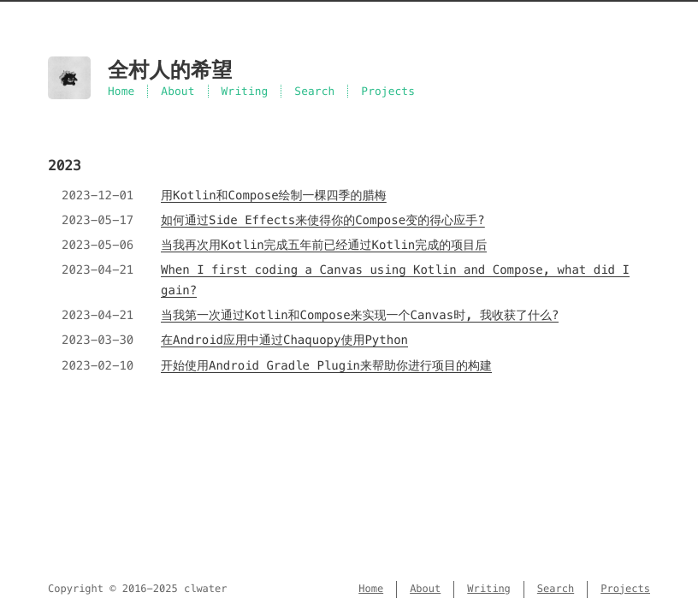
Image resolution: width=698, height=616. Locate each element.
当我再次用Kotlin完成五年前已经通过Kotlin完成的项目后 (324, 245)
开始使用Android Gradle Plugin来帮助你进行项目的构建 (326, 365)
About (177, 91)
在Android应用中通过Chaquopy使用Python (284, 340)
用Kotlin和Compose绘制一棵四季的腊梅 (274, 195)
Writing (245, 91)
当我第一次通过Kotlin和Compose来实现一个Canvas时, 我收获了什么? (360, 315)
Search (314, 91)
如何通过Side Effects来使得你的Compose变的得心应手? (323, 220)
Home (121, 91)
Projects (388, 91)
